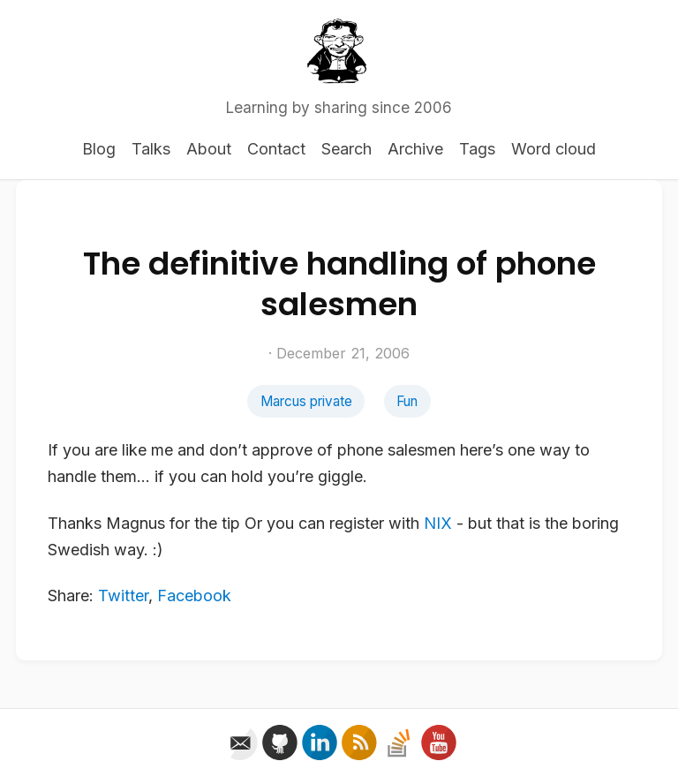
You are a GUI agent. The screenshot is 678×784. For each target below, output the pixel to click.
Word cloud (554, 149)
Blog (99, 149)
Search (347, 149)
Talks (151, 149)
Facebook (194, 596)
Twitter (123, 596)
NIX (438, 523)
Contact (276, 149)
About (209, 149)
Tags (477, 149)
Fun (407, 401)
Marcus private (306, 401)
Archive (415, 149)
